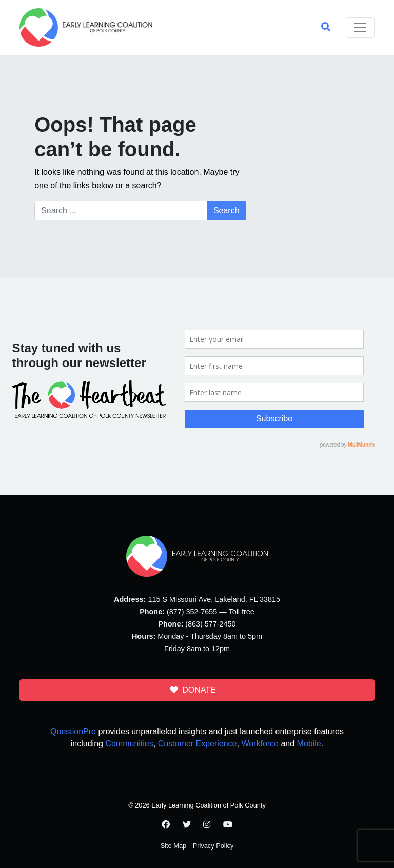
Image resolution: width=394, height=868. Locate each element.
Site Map (174, 846)
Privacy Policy (213, 846)
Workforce (260, 744)
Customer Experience (198, 744)
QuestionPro (73, 731)
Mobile (309, 744)
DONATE (193, 690)
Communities (129, 744)
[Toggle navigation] (360, 28)
